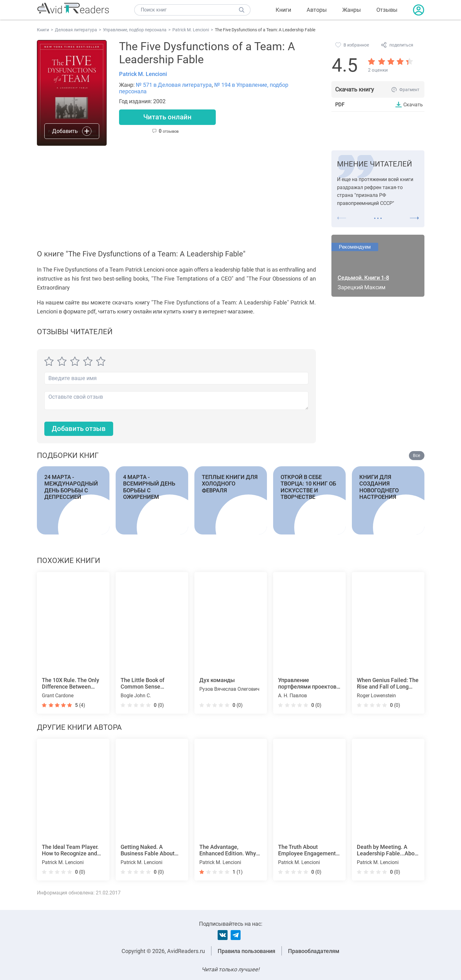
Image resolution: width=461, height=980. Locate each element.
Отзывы (387, 10)
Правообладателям (314, 951)
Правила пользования (246, 951)
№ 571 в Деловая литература (174, 85)
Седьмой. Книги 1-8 (363, 278)
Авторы (317, 10)
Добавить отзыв (79, 429)
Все (417, 455)
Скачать (413, 104)
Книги (283, 10)
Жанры (352, 10)
